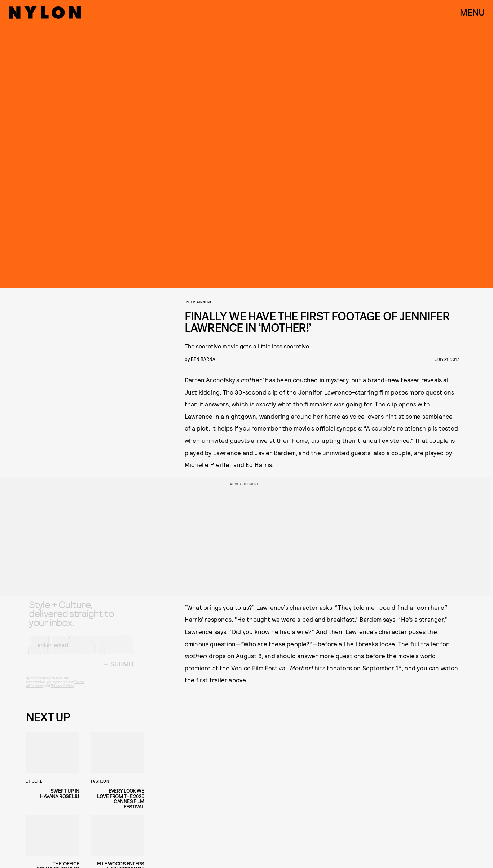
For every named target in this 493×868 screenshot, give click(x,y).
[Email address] (80, 651)
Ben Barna (203, 359)
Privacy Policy (62, 692)
